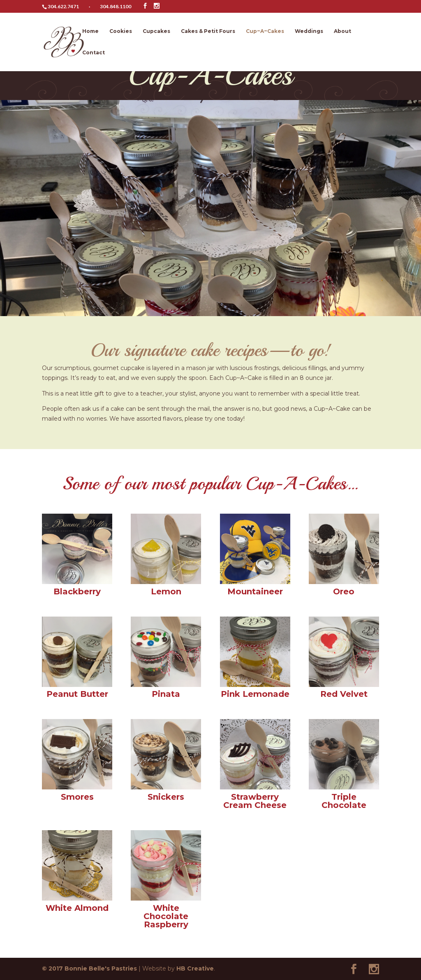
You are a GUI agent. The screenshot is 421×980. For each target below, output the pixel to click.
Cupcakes (156, 31)
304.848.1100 (116, 6)
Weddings (309, 31)
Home (90, 31)
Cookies (121, 31)
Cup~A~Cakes (265, 31)
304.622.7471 (63, 6)
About (342, 31)
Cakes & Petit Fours (208, 31)
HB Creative (195, 968)
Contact (94, 53)
